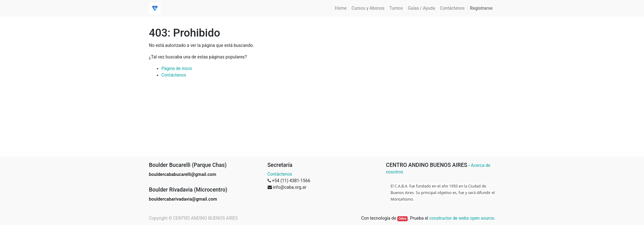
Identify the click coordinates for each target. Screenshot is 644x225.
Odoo (402, 219)
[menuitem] (341, 8)
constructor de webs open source (461, 218)
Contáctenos (174, 75)
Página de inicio (177, 68)
